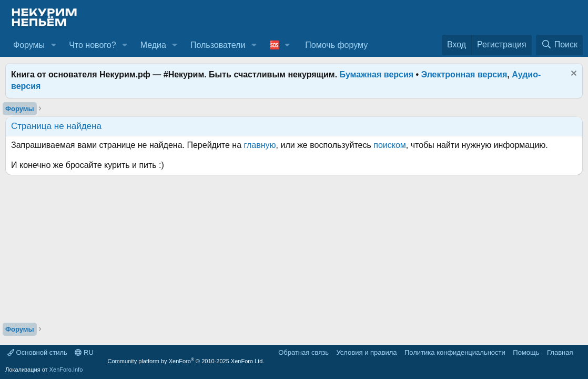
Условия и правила (366, 352)
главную (260, 145)
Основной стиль (37, 352)
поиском (390, 145)
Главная (560, 352)
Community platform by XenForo (186, 361)
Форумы (29, 45)
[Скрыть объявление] (572, 74)
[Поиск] (559, 45)
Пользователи (218, 45)
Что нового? (92, 45)
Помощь (526, 352)
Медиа (153, 45)
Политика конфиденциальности (455, 352)
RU (84, 352)
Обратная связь (303, 352)
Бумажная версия (377, 74)
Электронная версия (464, 74)
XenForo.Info (66, 370)
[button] (53, 45)
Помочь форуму (336, 45)
